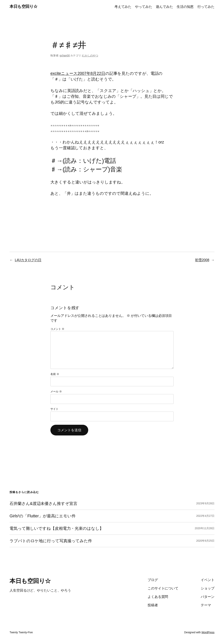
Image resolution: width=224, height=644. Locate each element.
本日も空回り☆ (23, 7)
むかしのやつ (90, 55)
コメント (57, 329)
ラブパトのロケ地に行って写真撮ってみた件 (51, 541)
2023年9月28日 (205, 503)
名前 (55, 374)
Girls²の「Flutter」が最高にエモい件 (43, 516)
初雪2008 (202, 260)
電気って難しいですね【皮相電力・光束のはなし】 (57, 528)
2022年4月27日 (205, 516)
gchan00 (65, 55)
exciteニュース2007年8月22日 (78, 73)
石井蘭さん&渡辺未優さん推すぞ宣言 (43, 504)
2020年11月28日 (205, 528)
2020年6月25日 (205, 541)
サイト (54, 409)
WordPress (208, 632)
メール (56, 391)
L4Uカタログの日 (28, 260)
